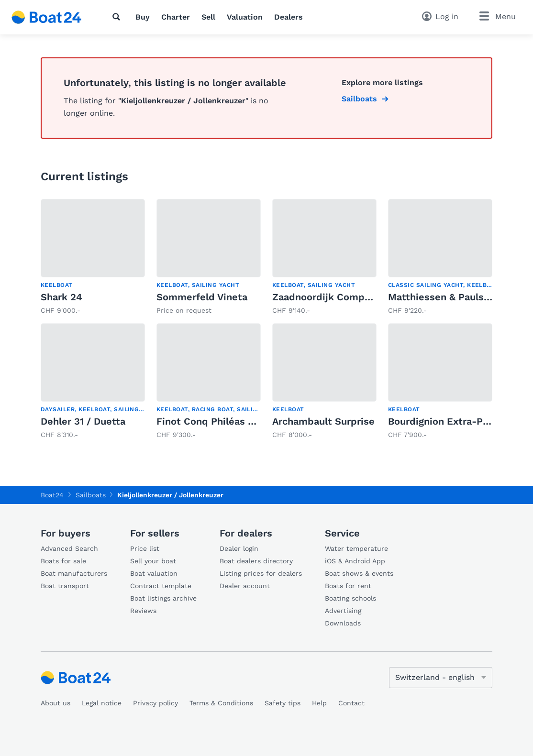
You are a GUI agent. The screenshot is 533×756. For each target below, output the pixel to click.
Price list (145, 548)
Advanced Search (69, 548)
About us (56, 703)
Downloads (343, 623)
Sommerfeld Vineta (202, 297)
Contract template (161, 586)
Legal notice (102, 703)
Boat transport (65, 586)
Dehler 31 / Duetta (83, 421)
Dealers (289, 17)
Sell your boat (153, 561)
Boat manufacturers (74, 573)
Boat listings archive (163, 598)
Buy (143, 17)
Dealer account (245, 586)
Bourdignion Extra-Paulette (452, 421)
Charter (176, 17)
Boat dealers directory (256, 561)
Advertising (343, 611)
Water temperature (356, 548)
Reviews (143, 611)
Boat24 (52, 495)
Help (319, 703)
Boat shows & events (359, 573)
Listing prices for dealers (261, 573)
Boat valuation (154, 573)
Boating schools (350, 598)
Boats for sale (63, 561)
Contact (351, 703)
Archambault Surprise (323, 421)
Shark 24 (61, 297)
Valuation (245, 17)
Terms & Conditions (221, 703)
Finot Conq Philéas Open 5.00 (227, 421)
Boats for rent (348, 586)
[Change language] (441, 678)
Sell (208, 17)
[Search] (118, 17)
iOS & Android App (355, 561)
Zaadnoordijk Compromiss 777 (344, 297)
